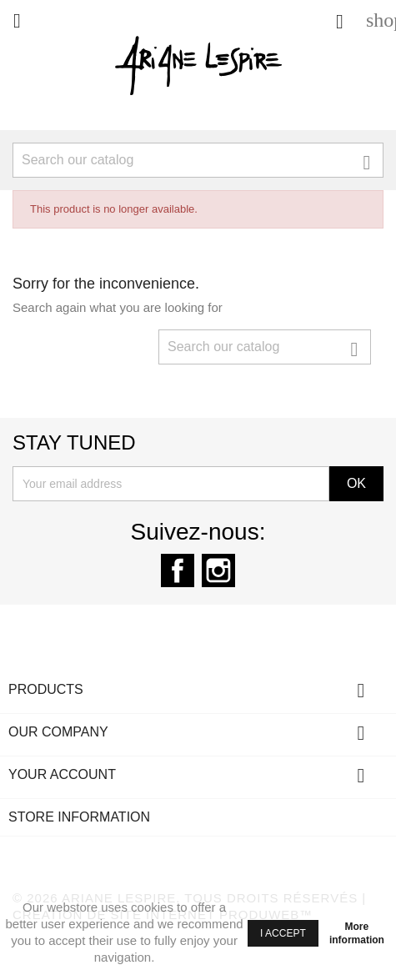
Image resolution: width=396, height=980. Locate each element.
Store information (79, 817)
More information (357, 933)
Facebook (178, 570)
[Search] (198, 160)
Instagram (218, 570)
